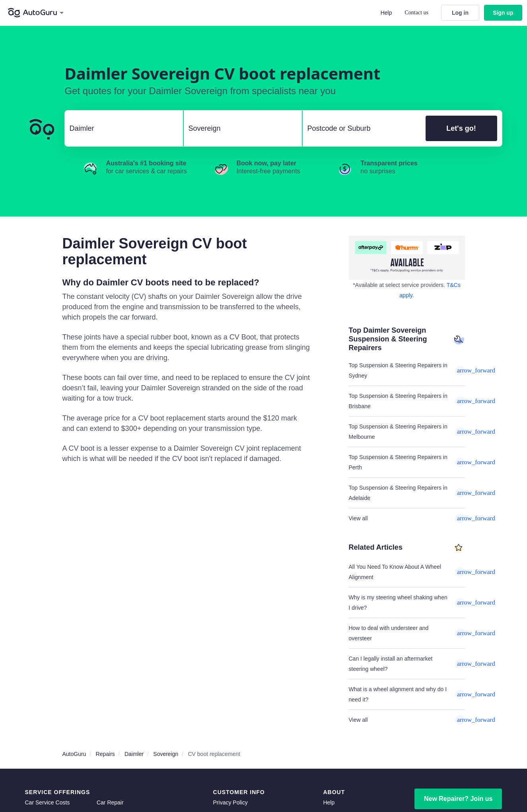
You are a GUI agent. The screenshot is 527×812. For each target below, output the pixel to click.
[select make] (121, 128)
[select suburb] (362, 128)
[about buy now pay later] (407, 258)
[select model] (240, 128)
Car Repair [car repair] (110, 802)
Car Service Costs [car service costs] (48, 802)
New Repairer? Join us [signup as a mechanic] (458, 799)
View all (407, 518)
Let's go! (461, 128)
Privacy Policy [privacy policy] (230, 802)
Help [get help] (329, 802)
